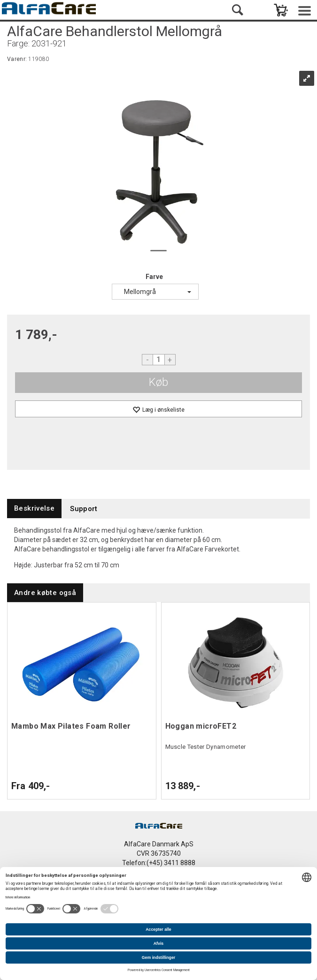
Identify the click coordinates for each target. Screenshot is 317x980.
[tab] (34, 509)
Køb (158, 382)
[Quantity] (159, 360)
